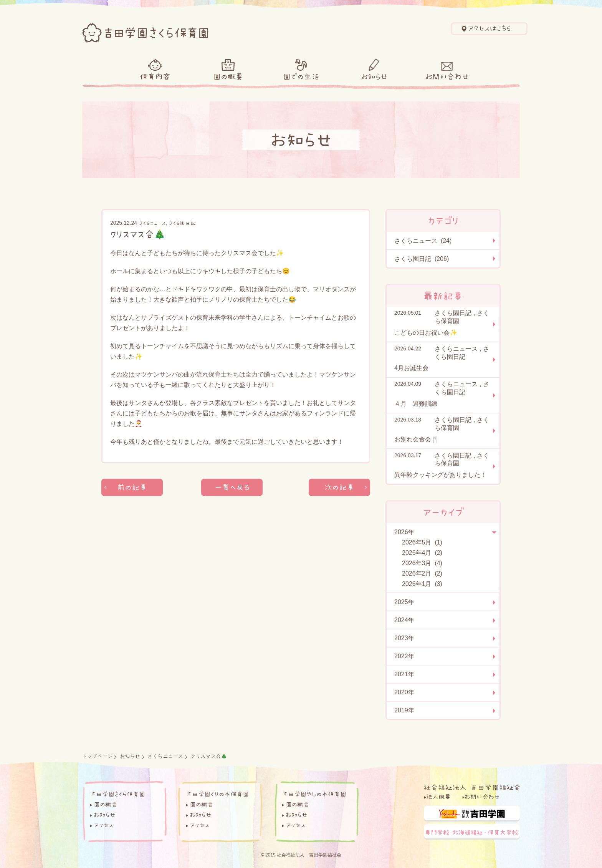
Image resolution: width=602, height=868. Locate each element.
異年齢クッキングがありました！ (440, 475)
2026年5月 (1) (422, 542)
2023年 (404, 638)
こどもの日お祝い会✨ (426, 333)
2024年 (404, 620)
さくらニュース (152, 223)
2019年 (404, 710)
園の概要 (228, 76)
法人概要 (438, 797)
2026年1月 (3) (422, 584)
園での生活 (301, 76)
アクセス (103, 825)
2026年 (404, 532)
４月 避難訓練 (416, 404)
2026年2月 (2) (422, 573)
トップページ (97, 756)
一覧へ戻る (232, 488)
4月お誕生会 (411, 368)
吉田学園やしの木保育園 (314, 794)
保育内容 (155, 76)
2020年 (404, 692)
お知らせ (374, 76)
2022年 (404, 656)
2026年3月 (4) (422, 563)
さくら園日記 (182, 223)
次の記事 (340, 488)
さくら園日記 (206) (422, 259)
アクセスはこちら (489, 28)
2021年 (404, 674)
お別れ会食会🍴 (417, 439)
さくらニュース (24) (423, 241)
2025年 (404, 602)
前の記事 (132, 488)
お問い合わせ (447, 76)
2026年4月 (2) (422, 553)
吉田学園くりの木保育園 (217, 794)
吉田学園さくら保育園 (117, 794)
